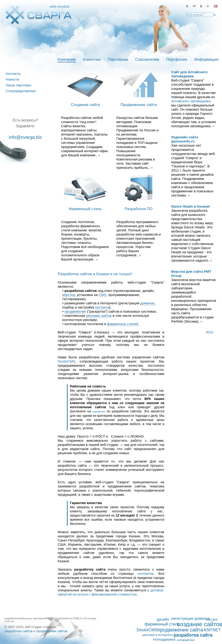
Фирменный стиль (85, 209)
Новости (12, 79)
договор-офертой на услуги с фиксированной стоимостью (111, 592)
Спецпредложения (21, 91)
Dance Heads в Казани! (191, 206)
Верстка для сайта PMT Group (191, 274)
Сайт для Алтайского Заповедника (189, 74)
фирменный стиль (162, 624)
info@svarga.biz (25, 137)
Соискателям (147, 59)
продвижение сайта (180, 630)
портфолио (99, 411)
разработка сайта (193, 635)
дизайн (163, 619)
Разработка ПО (139, 209)
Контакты (13, 74)
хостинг (212, 619)
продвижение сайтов (52, 631)
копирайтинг (186, 640)
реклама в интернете (158, 635)
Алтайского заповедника (191, 101)
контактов (146, 573)
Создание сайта (85, 105)
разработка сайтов (19, 631)
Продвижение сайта (139, 105)
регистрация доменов (190, 618)
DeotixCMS (66, 361)
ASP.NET (212, 630)
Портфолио (177, 59)
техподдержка (164, 639)
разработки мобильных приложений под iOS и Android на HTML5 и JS (46, 618)
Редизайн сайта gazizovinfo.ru (185, 139)
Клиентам (92, 59)
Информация (206, 59)
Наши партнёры (19, 85)
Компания (67, 59)
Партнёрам (118, 59)
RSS (210, 332)
